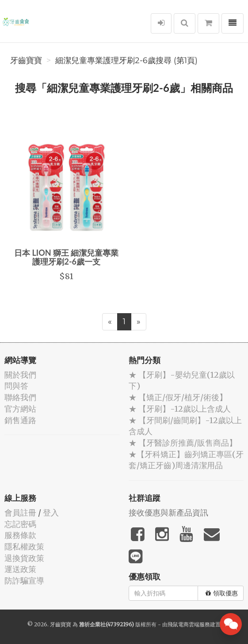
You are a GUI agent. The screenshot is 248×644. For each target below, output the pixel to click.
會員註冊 (20, 513)
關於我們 (20, 375)
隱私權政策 (24, 547)
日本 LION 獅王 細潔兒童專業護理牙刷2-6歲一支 (66, 257)
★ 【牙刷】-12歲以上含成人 (180, 409)
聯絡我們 (20, 397)
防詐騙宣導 (24, 581)
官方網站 (20, 409)
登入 (51, 513)
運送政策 (20, 569)
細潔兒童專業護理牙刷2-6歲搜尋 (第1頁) (126, 61)
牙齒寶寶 (26, 61)
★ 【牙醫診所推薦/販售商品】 (183, 443)
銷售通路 (20, 420)
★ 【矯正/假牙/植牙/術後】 (178, 397)
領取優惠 (222, 593)
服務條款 (20, 535)
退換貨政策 (24, 558)
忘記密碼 (20, 524)
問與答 (16, 386)
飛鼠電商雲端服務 (189, 624)
